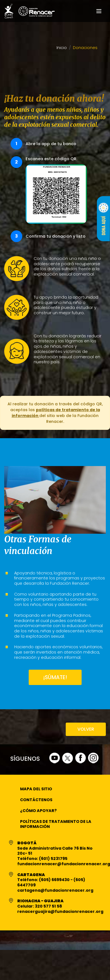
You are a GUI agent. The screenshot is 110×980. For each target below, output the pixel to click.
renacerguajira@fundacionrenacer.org (60, 911)
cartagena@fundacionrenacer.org (55, 890)
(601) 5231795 (53, 859)
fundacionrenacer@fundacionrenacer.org (64, 864)
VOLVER (86, 729)
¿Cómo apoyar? (38, 811)
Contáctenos (36, 800)
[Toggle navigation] (99, 11)
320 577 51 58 (48, 906)
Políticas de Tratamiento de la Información (56, 824)
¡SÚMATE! (55, 677)
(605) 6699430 (55, 880)
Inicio (62, 48)
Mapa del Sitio (36, 789)
